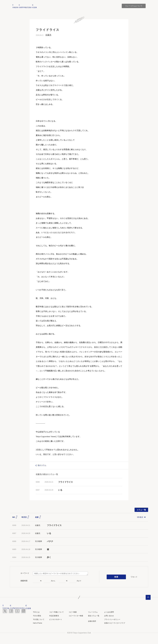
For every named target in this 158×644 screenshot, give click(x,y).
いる (60, 490)
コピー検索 (73, 612)
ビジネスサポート (56, 619)
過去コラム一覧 (94, 616)
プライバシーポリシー (112, 619)
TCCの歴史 (37, 616)
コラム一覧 (141, 510)
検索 (116, 577)
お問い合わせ (109, 616)
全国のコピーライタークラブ (115, 623)
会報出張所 (92, 621)
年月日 (25, 517)
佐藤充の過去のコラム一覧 (47, 474)
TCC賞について (39, 619)
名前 (38, 517)
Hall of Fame (38, 623)
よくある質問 (109, 612)
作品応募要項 (54, 616)
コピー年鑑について (56, 612)
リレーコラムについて (134, 6)
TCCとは (36, 612)
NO (15, 517)
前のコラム (42, 465)
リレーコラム (93, 612)
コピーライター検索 (76, 616)
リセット (134, 577)
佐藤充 (48, 35)
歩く (49, 557)
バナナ (50, 541)
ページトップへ (148, 597)
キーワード (25, 573)
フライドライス (65, 482)
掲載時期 (24, 581)
